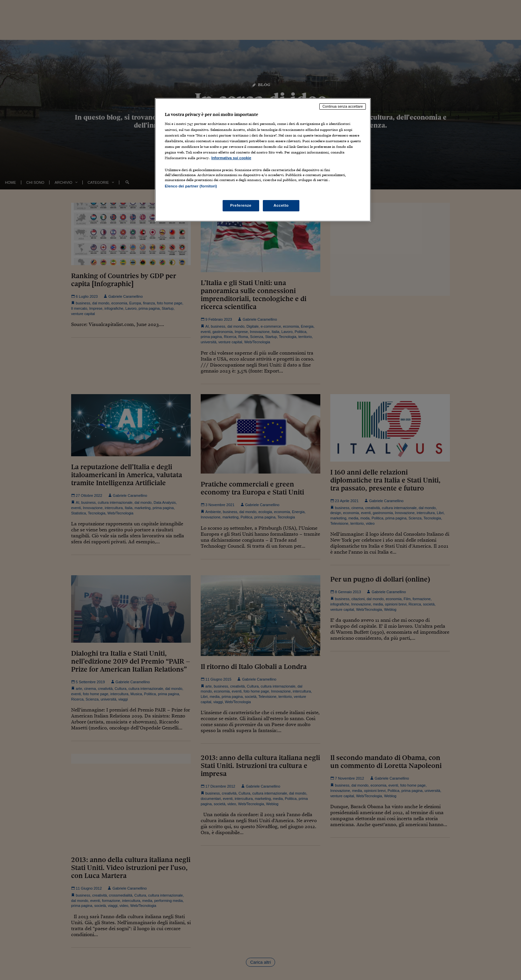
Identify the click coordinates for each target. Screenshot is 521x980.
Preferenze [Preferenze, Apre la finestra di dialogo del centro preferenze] (241, 205)
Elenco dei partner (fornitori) (191, 186)
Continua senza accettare (343, 106)
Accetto (281, 205)
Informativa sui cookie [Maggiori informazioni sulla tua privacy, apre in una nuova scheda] (231, 158)
